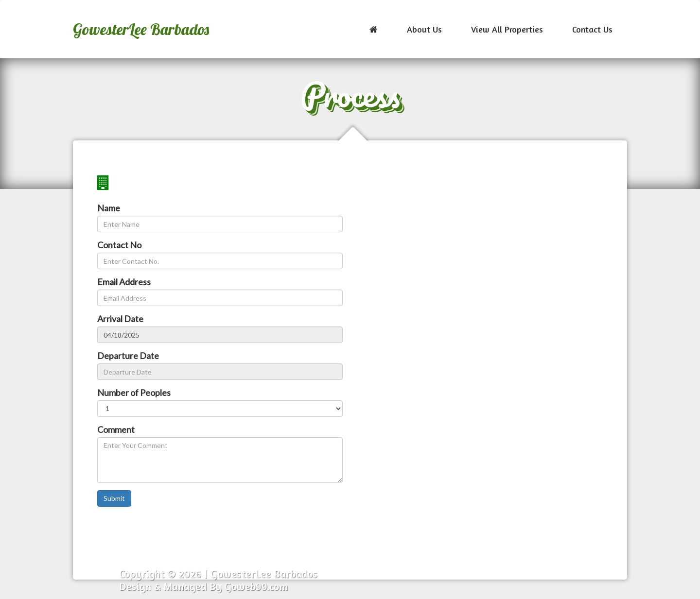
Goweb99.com (256, 586)
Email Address (124, 282)
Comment (116, 429)
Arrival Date (120, 319)
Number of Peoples (134, 393)
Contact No (119, 245)
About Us (424, 29)
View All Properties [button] (507, 29)
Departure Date (128, 356)
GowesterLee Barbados (141, 29)
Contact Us (592, 29)
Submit (114, 498)
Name (109, 208)
